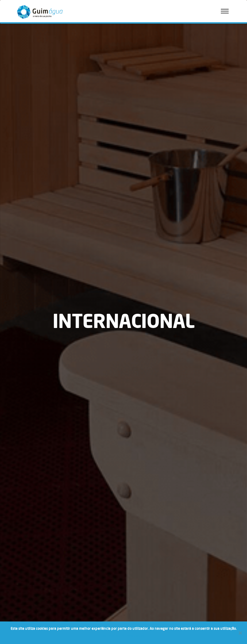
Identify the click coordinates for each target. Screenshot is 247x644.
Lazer (22, 197)
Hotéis (23, 185)
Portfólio (21, 102)
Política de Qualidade (34, 66)
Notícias (20, 150)
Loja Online (27, 54)
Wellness (21, 114)
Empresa (21, 31)
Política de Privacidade (36, 77)
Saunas (24, 137)
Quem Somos (28, 42)
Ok (104, 636)
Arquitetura (27, 208)
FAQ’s (23, 89)
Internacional (28, 173)
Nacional (25, 161)
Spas (22, 125)
